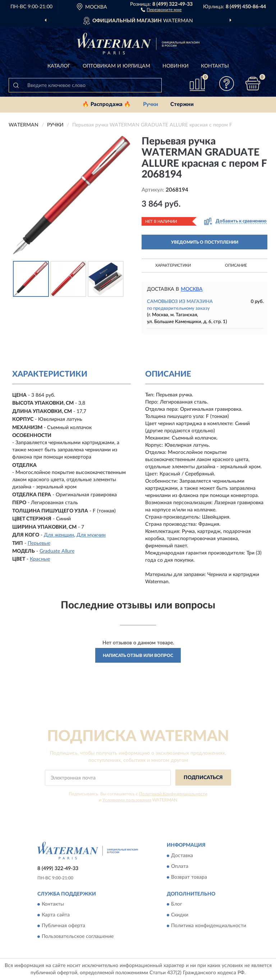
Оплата (180, 866)
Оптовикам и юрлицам (116, 66)
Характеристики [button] (173, 265)
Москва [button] (192, 289)
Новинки (176, 66)
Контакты (215, 66)
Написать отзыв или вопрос (138, 655)
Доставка (182, 856)
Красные (40, 559)
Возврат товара (189, 877)
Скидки (180, 915)
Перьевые (39, 543)
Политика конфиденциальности (209, 926)
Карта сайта (56, 915)
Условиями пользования (127, 800)
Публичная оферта (63, 926)
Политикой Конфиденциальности (173, 794)
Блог (177, 905)
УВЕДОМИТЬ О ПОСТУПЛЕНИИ (205, 242)
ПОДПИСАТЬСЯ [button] (203, 778)
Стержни (182, 104)
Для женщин (59, 535)
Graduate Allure (57, 551)
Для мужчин (91, 535)
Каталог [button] (59, 66)
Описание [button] (236, 265)
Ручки (151, 104)
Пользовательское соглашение (78, 937)
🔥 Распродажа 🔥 (107, 104)
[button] (161, 9)
